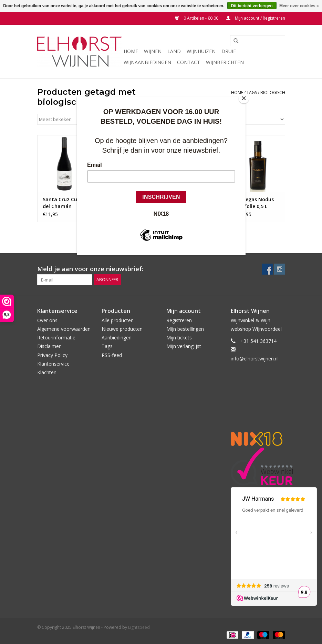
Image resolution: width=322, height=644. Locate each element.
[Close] (244, 98)
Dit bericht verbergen (252, 6)
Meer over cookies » (299, 6)
